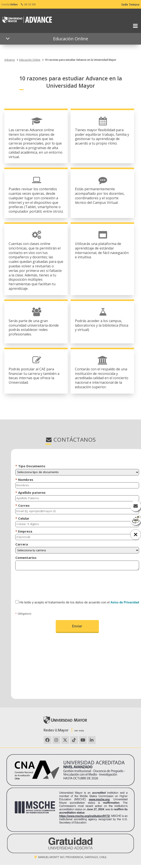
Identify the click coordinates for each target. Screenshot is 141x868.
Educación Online (30, 60)
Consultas (9, 4)
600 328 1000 (28, 4)
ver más (79, 730)
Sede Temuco (130, 4)
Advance (10, 60)
